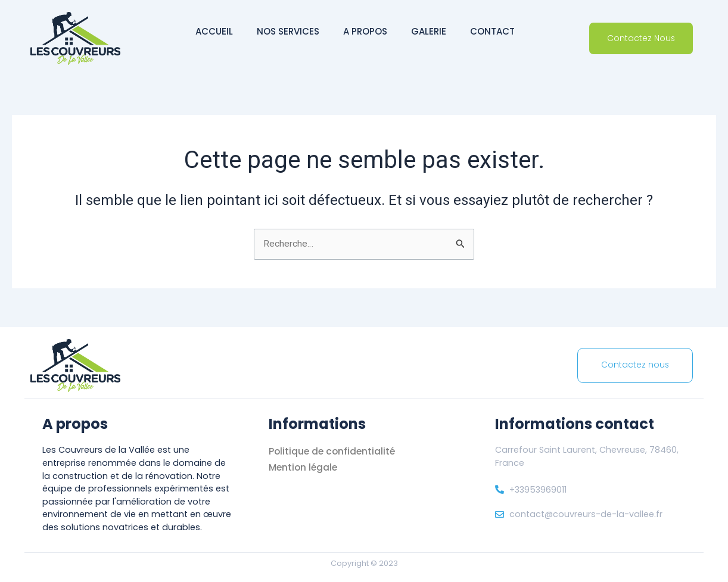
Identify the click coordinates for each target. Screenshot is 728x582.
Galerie (429, 31)
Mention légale (304, 467)
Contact (492, 31)
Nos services (288, 31)
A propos (365, 31)
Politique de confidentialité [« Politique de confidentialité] (334, 451)
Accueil (214, 31)
